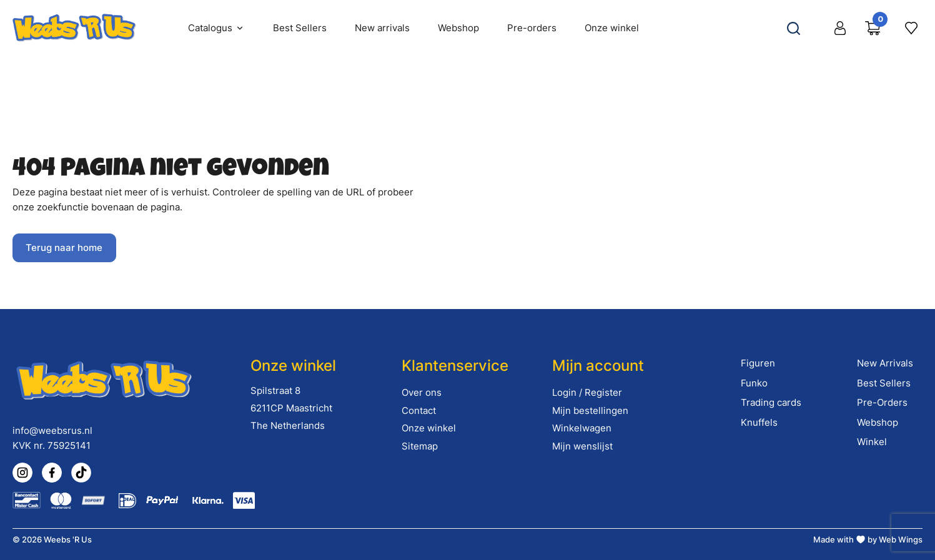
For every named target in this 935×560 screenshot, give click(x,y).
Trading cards (771, 402)
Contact (419, 410)
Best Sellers (884, 383)
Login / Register (587, 392)
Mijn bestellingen (590, 410)
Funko (754, 383)
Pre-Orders (882, 402)
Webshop (878, 422)
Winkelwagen (582, 428)
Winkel (872, 442)
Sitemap (420, 446)
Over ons (422, 392)
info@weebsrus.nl (52, 430)
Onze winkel (429, 428)
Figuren (758, 363)
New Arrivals (885, 363)
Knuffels (759, 422)
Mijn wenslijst (582, 446)
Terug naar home (64, 248)
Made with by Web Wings (868, 539)
